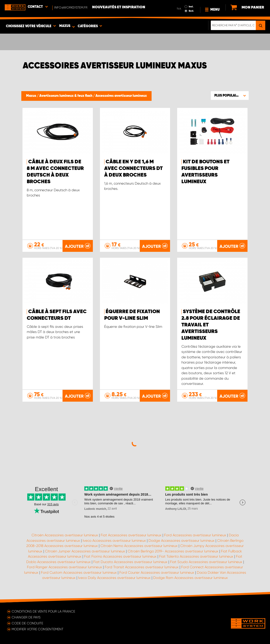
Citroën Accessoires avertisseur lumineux (65, 535)
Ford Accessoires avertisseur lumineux (195, 535)
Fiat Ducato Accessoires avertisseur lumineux (130, 562)
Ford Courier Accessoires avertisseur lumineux (157, 573)
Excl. (191, 11)
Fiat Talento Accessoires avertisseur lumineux (196, 556)
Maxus (31, 96)
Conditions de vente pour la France (43, 611)
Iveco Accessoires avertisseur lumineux (114, 541)
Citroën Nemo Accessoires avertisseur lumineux (139, 546)
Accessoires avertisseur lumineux (121, 96)
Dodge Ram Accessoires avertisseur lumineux (191, 578)
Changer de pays (26, 617)
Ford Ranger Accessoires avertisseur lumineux (65, 567)
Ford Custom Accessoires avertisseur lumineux (79, 573)
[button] (230, 95)
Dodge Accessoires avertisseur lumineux (182, 541)
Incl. (191, 7)
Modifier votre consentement (38, 629)
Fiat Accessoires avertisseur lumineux (131, 535)
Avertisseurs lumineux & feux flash (66, 96)
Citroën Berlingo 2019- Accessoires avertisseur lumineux (173, 551)
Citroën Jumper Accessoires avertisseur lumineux (85, 551)
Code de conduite (27, 623)
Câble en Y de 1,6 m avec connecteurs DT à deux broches (133, 169)
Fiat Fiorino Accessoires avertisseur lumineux (120, 556)
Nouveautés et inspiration (119, 7)
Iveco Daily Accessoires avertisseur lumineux (114, 578)
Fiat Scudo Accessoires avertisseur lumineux (206, 562)
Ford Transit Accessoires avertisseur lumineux (142, 567)
